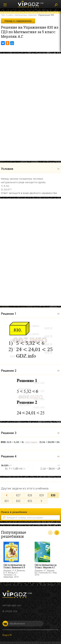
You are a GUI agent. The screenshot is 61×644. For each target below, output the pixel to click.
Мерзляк (32, 15)
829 (42, 495)
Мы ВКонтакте (14, 624)
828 (30, 495)
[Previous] (7, 495)
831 (7, 501)
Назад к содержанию (18, 21)
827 (18, 495)
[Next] (41, 501)
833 (30, 501)
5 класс (10, 15)
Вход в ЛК (7, 635)
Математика (21, 15)
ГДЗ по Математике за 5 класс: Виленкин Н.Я (14, 566)
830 (53, 495)
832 (18, 501)
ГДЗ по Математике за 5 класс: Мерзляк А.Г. (46, 566)
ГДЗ (3, 15)
